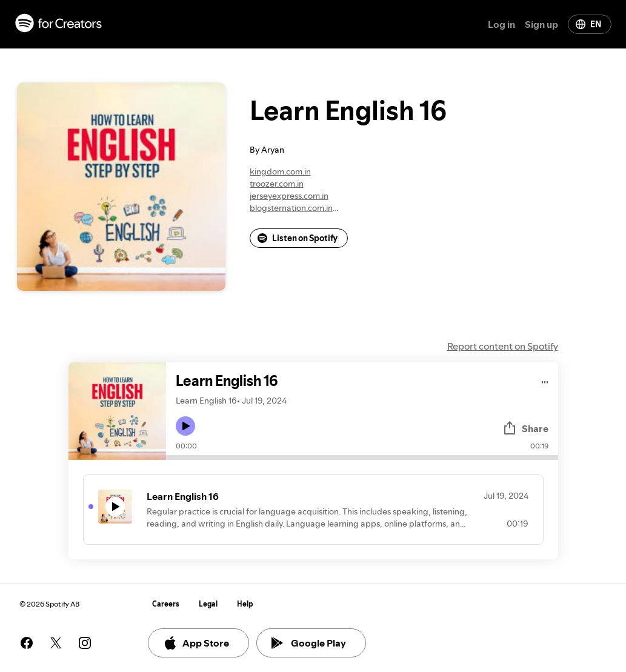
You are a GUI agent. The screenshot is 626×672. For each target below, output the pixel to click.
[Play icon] (185, 426)
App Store (196, 643)
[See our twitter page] (56, 643)
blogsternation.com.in (291, 208)
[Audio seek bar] (362, 457)
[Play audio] (545, 380)
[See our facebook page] (27, 643)
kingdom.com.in (280, 171)
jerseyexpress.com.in (289, 196)
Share (525, 428)
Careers (166, 604)
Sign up (541, 24)
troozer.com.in (277, 184)
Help (245, 604)
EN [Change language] (588, 24)
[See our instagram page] (85, 643)
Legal (208, 604)
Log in (501, 24)
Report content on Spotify (503, 346)
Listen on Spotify (298, 238)
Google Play (309, 643)
